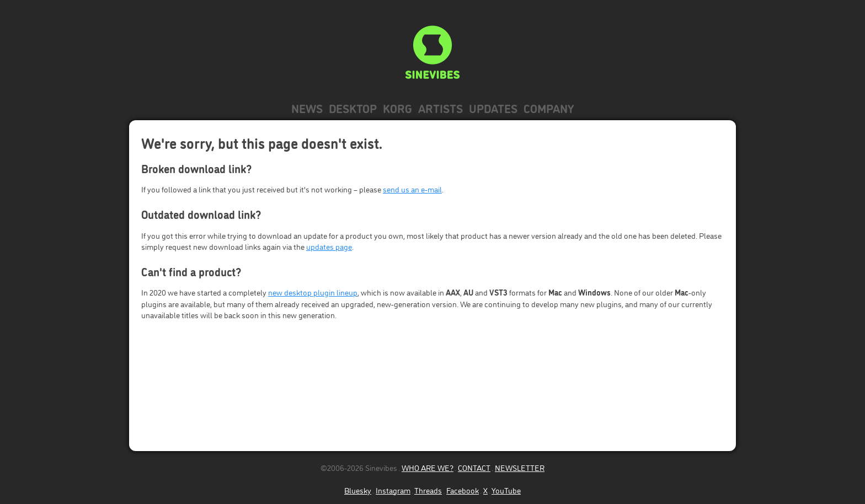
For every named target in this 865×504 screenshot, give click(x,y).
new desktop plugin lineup (313, 292)
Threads (428, 490)
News (307, 108)
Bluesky (358, 490)
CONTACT (474, 467)
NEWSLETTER (520, 467)
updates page (329, 246)
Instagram (393, 490)
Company (549, 108)
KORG (397, 108)
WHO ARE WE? (428, 467)
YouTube (506, 490)
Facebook (463, 490)
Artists (440, 108)
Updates (493, 108)
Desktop (353, 108)
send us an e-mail (412, 189)
